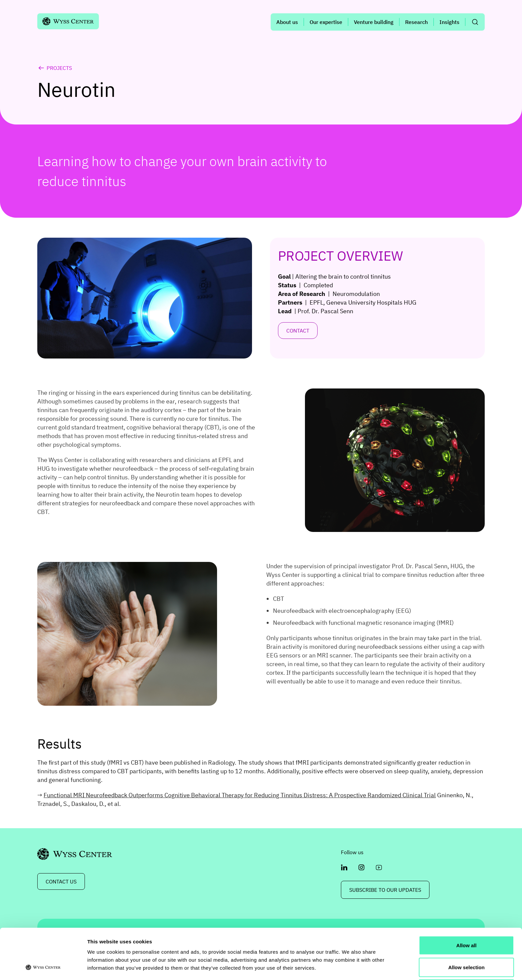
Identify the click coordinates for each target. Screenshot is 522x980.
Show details (349, 967)
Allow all (467, 898)
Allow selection (466, 920)
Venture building (374, 22)
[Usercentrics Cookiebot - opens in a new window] (43, 967)
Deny (467, 942)
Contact (298, 331)
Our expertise (326, 22)
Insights (449, 22)
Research (416, 22)
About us (287, 22)
